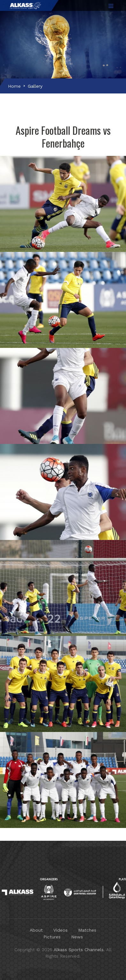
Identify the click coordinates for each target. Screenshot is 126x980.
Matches (87, 930)
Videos (60, 930)
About (36, 930)
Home (14, 86)
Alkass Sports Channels (79, 950)
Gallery (35, 86)
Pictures (52, 937)
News (77, 937)
